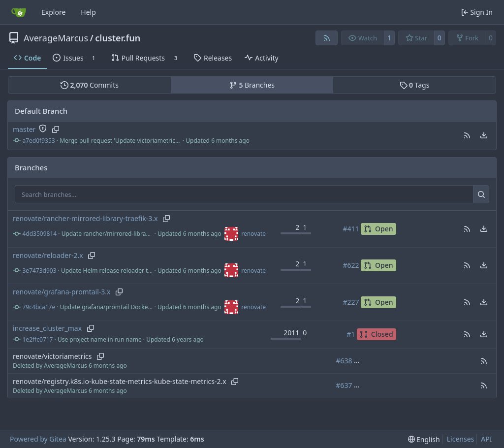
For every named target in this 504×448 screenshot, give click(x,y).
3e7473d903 (40, 271)
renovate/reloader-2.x (48, 255)
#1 (351, 334)
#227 (351, 302)
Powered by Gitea (38, 439)
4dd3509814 (40, 234)
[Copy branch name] (55, 129)
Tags (415, 85)
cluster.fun (118, 38)
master (24, 129)
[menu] (484, 135)
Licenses (461, 439)
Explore (53, 12)
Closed (377, 334)
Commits (90, 85)
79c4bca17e (39, 307)
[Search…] (481, 194)
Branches (252, 85)
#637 (344, 385)
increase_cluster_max (47, 328)
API (486, 439)
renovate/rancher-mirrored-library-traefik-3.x (85, 218)
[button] (467, 135)
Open (378, 229)
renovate (253, 234)
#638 (344, 361)
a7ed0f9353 (39, 141)
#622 (351, 265)
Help (88, 12)
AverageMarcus (56, 38)
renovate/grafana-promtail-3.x (62, 292)
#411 (351, 229)
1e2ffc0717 (38, 339)
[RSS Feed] (327, 38)
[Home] (19, 12)
